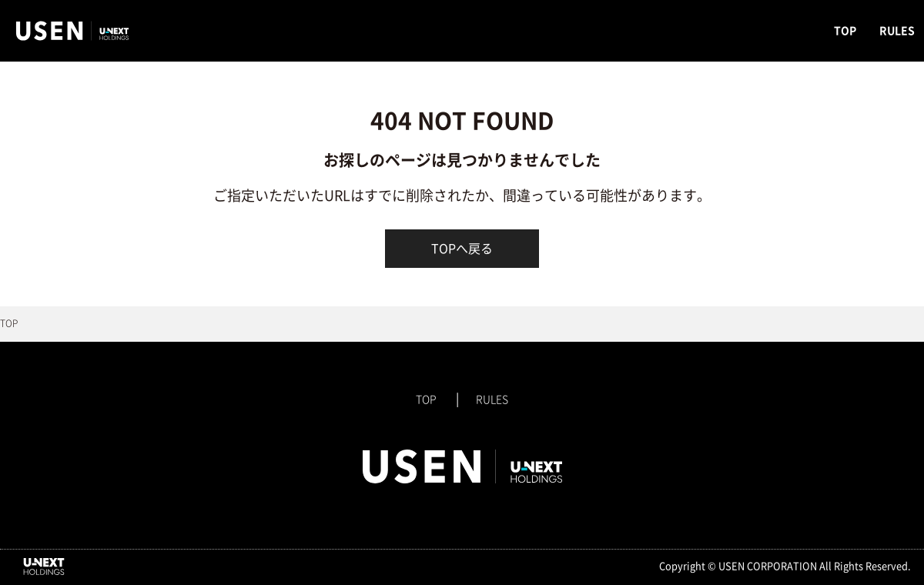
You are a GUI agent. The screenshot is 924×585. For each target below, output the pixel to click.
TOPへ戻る (462, 249)
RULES (897, 31)
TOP (845, 31)
